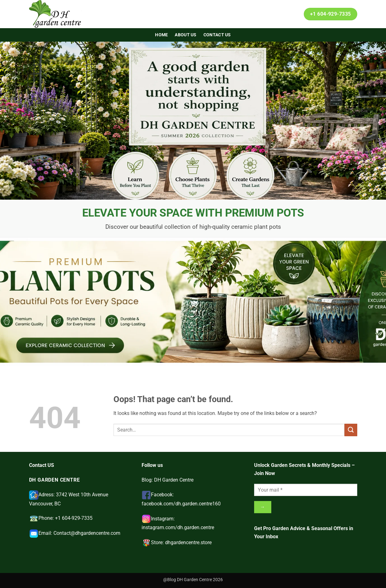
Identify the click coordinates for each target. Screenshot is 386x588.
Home (161, 35)
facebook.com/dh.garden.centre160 (181, 504)
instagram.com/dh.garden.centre (178, 527)
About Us (185, 35)
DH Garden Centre (174, 480)
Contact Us (217, 35)
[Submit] (351, 430)
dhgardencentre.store (188, 542)
